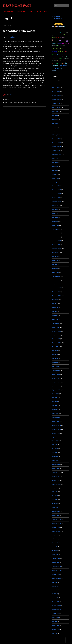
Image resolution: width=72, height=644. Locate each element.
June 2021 (55, 308)
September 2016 (57, 531)
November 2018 (56, 429)
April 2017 (55, 504)
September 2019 (57, 390)
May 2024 (55, 170)
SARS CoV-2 (56, 43)
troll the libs (33, 102)
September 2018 (57, 437)
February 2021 (56, 323)
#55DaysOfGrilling (63, 56)
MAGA (15, 102)
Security (60, 43)
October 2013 (56, 629)
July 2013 (55, 633)
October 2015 (56, 574)
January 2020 (56, 374)
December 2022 (56, 237)
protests (21, 102)
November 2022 (56, 241)
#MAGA (7, 102)
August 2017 (56, 488)
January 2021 (56, 327)
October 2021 (56, 292)
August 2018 (56, 441)
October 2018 (56, 433)
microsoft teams (59, 48)
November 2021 (56, 288)
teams (65, 61)
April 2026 (55, 80)
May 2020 (55, 358)
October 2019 (56, 386)
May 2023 (55, 217)
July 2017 (55, 492)
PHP (64, 69)
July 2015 (55, 582)
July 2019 (55, 398)
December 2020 (56, 331)
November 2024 (56, 147)
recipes (61, 51)
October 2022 (56, 245)
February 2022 (56, 276)
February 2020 (56, 370)
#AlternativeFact (60, 61)
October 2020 (56, 339)
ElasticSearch (66, 43)
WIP (67, 52)
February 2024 (56, 182)
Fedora (60, 58)
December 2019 (56, 378)
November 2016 (56, 523)
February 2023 (56, 229)
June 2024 (55, 166)
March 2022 (55, 272)
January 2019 (56, 421)
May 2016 (55, 547)
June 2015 (55, 586)
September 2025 (57, 107)
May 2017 (55, 500)
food (55, 40)
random (55, 58)
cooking (63, 40)
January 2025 (56, 139)
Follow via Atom (57, 18)
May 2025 (55, 123)
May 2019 (55, 406)
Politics (7, 100)
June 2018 (55, 449)
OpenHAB (54, 63)
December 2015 (56, 566)
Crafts (57, 45)
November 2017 (56, 476)
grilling (58, 37)
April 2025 (55, 127)
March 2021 (55, 319)
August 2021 (56, 300)
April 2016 (55, 551)
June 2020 (55, 355)
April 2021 (55, 315)
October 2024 (56, 151)
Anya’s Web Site (9, 12)
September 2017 (57, 484)
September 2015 (57, 578)
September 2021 (57, 296)
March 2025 (55, 131)
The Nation (11, 37)
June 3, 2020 (7, 26)
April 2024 (55, 174)
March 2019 (55, 413)
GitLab (39, 12)
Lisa (10, 95)
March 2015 (55, 598)
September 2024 (57, 155)
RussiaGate (54, 70)
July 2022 (55, 257)
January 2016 (56, 563)
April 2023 (55, 221)
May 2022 (55, 264)
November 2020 (56, 335)
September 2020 (57, 343)
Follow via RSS (56, 16)
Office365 (55, 54)
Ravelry (46, 12)
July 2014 (55, 621)
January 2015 (56, 602)
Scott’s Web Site (22, 12)
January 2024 (56, 186)
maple (64, 33)
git (53, 54)
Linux (63, 63)
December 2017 (56, 472)
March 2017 (55, 508)
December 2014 (56, 606)
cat (59, 35)
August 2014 (56, 617)
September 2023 (57, 202)
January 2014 (56, 625)
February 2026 (56, 88)
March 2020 (55, 366)
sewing (54, 52)
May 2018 (55, 453)
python (54, 56)
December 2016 (56, 519)
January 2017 (56, 515)
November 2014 (56, 610)
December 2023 (56, 190)
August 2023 (56, 206)
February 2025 (56, 135)
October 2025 (56, 104)
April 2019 (55, 410)
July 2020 (55, 351)
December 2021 (56, 284)
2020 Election (63, 46)
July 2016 (55, 539)
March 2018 (55, 461)
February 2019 (56, 417)
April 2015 (55, 594)
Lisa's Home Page (17, 6)
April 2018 (55, 457)
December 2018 (56, 425)
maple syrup (55, 33)
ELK (65, 52)
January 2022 (56, 280)
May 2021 (55, 311)
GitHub (32, 12)
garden (58, 56)
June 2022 (55, 260)
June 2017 (55, 496)
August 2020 (56, 347)
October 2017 (56, 480)
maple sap (64, 54)
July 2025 (55, 115)
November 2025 (56, 100)
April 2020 (55, 362)
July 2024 (55, 162)
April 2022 (55, 268)
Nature (61, 68)
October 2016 (56, 527)
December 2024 (56, 143)
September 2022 (57, 249)
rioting (26, 102)
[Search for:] (62, 5)
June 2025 (55, 119)
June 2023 (55, 213)
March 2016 (55, 555)
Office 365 (62, 37)
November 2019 (56, 382)
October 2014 (56, 614)
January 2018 (56, 468)
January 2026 (56, 92)
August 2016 (56, 535)
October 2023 (56, 198)
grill (53, 43)
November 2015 (56, 570)
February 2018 (56, 464)
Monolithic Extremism (19, 31)
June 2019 (55, 402)
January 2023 (56, 233)
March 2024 (55, 178)
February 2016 (56, 559)
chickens (60, 33)
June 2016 (55, 543)
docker (54, 46)
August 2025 (56, 111)
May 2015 (55, 590)
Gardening (59, 63)
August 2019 (56, 394)
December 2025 (56, 96)
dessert (57, 35)
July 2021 (55, 304)
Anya (61, 35)
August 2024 (56, 158)
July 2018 (55, 445)
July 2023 (55, 209)
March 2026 (55, 84)
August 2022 (56, 253)
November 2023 (56, 194)
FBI (11, 102)
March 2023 (55, 225)
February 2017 (56, 511)
